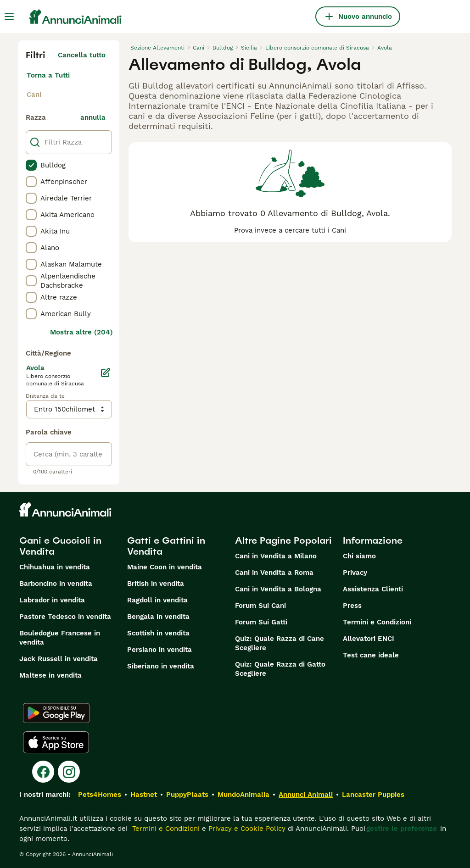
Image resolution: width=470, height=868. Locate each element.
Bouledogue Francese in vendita (60, 638)
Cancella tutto (82, 55)
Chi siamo (359, 556)
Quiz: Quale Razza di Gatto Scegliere (280, 669)
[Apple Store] (56, 742)
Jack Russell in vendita (59, 659)
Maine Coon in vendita (165, 567)
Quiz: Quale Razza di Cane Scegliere (280, 643)
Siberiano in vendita (161, 666)
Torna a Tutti (48, 75)
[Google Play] (56, 713)
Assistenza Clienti (373, 589)
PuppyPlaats (187, 795)
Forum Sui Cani (260, 606)
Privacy (355, 573)
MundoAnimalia (243, 795)
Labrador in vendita (52, 600)
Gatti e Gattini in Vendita (166, 546)
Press (352, 606)
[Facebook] (43, 772)
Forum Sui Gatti (261, 622)
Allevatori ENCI (369, 639)
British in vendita (156, 584)
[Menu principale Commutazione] (9, 17)
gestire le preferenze (402, 829)
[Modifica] (106, 373)
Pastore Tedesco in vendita (65, 617)
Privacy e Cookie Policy (246, 829)
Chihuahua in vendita (55, 567)
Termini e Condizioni (377, 622)
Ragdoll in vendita (157, 600)
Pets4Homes (100, 795)
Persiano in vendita (159, 650)
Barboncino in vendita (56, 584)
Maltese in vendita (50, 675)
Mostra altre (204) (81, 332)
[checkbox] (31, 165)
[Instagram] (69, 772)
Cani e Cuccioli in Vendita (60, 546)
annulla (93, 117)
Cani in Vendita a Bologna (278, 589)
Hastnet (144, 795)
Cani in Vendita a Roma (274, 573)
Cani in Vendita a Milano (276, 556)
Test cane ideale (371, 655)
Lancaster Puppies (373, 795)
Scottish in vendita (158, 633)
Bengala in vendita (158, 617)
